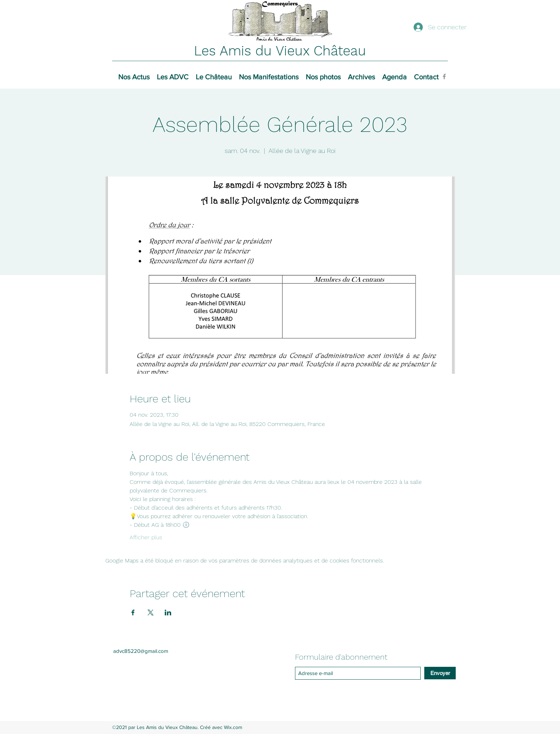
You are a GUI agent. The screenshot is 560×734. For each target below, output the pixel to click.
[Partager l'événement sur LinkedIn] (168, 613)
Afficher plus (146, 537)
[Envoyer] (440, 673)
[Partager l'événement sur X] (151, 613)
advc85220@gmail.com (141, 651)
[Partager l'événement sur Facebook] (133, 613)
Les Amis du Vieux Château (280, 51)
